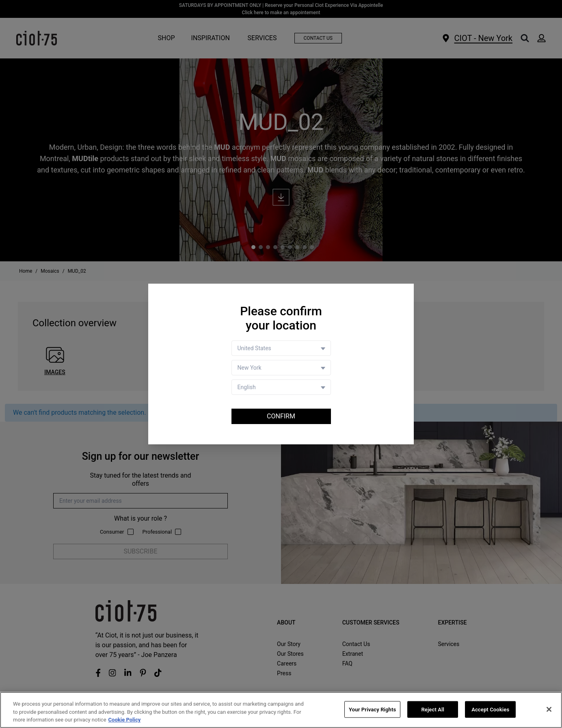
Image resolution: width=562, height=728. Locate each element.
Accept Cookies (490, 709)
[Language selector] (281, 387)
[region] (281, 710)
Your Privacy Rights (372, 709)
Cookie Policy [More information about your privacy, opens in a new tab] (125, 720)
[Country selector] (281, 348)
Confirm (281, 416)
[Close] (549, 709)
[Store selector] (281, 368)
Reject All (433, 709)
